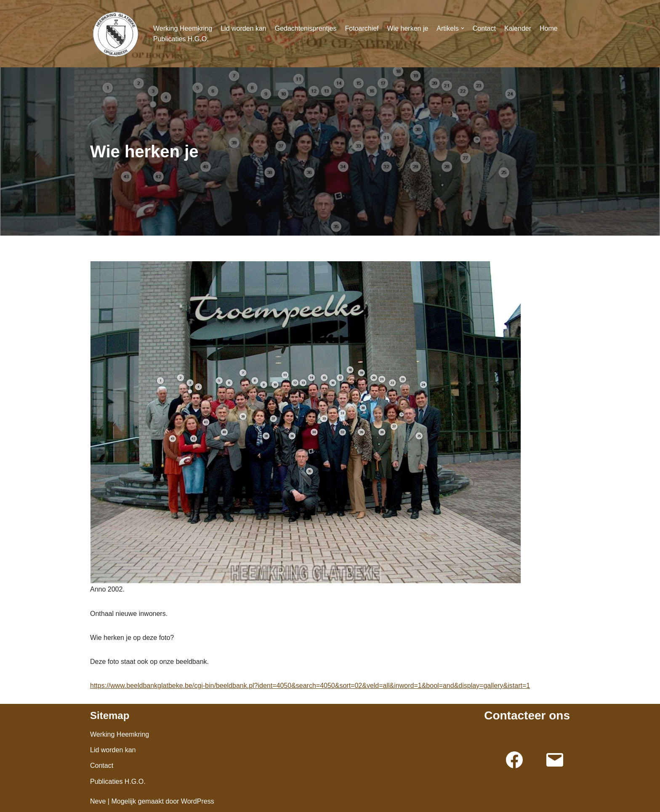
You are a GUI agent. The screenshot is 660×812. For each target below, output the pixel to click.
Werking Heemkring (183, 28)
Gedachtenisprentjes (306, 28)
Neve (98, 801)
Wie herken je (408, 28)
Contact (484, 28)
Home (549, 28)
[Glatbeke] (115, 34)
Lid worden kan (244, 28)
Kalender (518, 28)
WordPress (198, 801)
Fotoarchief (362, 28)
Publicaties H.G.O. (181, 39)
